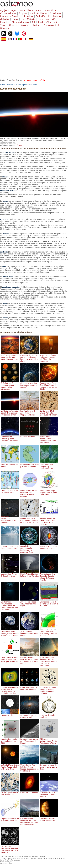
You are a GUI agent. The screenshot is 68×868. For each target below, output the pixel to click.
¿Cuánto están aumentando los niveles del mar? (30, 633)
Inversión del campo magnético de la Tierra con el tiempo (49, 492)
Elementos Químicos (11, 16)
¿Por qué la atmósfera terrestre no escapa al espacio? (30, 384)
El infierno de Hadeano (30, 792)
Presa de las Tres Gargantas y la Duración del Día (49, 466)
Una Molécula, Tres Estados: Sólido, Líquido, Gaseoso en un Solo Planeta (30, 767)
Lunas (15, 19)
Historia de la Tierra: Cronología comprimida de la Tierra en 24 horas (30, 519)
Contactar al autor (6, 864)
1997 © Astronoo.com (7, 857)
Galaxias (5, 19)
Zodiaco (37, 25)
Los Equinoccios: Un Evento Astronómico (49, 819)
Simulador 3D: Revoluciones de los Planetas (10, 519)
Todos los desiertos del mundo (10, 465)
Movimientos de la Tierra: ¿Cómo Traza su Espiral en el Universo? (10, 633)
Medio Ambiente (38, 13)
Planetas (5, 22)
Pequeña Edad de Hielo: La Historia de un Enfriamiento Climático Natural (30, 660)
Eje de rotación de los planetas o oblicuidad (30, 687)
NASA (19, 145)
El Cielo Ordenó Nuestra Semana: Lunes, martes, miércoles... (10, 385)
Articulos (20, 80)
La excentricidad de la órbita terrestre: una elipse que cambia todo (10, 659)
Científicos (51, 10)
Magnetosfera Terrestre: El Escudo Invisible (10, 574)
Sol (33, 22)
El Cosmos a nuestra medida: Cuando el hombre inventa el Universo (49, 689)
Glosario (5, 28)
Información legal (6, 862)
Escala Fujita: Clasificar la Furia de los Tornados (30, 574)
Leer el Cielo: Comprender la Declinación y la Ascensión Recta (30, 548)
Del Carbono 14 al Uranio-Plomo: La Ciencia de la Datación (49, 412)
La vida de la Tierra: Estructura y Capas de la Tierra (49, 633)
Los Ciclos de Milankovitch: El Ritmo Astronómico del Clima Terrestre (10, 849)
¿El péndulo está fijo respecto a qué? (30, 715)
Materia (31, 19)
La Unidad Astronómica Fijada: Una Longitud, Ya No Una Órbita (10, 766)
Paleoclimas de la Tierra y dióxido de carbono (30, 465)
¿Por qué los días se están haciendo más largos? (30, 603)
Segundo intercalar (30, 436)
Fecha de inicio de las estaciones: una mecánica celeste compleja (30, 492)
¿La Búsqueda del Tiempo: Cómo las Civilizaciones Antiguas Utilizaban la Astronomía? (49, 661)
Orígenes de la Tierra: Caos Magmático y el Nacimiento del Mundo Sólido (49, 385)
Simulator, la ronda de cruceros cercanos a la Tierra (49, 766)
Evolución (41, 16)
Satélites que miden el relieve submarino (10, 793)
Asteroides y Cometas (31, 10)
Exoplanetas (55, 16)
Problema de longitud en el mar (49, 715)
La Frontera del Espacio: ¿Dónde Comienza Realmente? (10, 438)
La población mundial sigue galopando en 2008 (10, 740)
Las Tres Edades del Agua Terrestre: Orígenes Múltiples (30, 412)
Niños (55, 19)
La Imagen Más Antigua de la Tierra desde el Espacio (30, 740)
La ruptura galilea (10, 714)
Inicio (3, 80)
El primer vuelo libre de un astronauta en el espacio (49, 794)
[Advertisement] (34, 60)
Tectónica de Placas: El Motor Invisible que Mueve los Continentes (10, 356)
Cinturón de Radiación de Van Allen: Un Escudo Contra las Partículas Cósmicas (10, 689)
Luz (22, 19)
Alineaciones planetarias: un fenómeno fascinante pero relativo (49, 439)
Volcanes (26, 25)
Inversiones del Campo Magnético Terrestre (49, 546)
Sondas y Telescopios (48, 22)
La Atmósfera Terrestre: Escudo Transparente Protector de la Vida (10, 412)
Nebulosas (43, 19)
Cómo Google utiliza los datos (10, 860)
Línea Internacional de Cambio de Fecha (10, 491)
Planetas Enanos (20, 22)
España (10, 80)
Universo (14, 25)
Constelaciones (8, 13)
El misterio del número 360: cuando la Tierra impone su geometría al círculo (30, 357)
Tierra (3, 25)
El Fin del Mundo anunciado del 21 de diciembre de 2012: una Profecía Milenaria (30, 821)
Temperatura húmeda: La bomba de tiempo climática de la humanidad (49, 357)
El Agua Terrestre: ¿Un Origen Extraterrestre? (10, 546)
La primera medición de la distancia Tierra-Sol (10, 819)
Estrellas (28, 16)
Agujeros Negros (9, 10)
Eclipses (23, 13)
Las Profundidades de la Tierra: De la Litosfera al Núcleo (49, 603)
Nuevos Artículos (53, 25)
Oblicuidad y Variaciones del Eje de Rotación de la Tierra (49, 740)
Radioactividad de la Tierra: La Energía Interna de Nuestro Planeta (49, 576)
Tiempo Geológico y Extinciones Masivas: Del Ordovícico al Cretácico (49, 520)
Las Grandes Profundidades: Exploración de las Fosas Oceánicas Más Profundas (10, 605)
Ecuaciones (55, 13)
